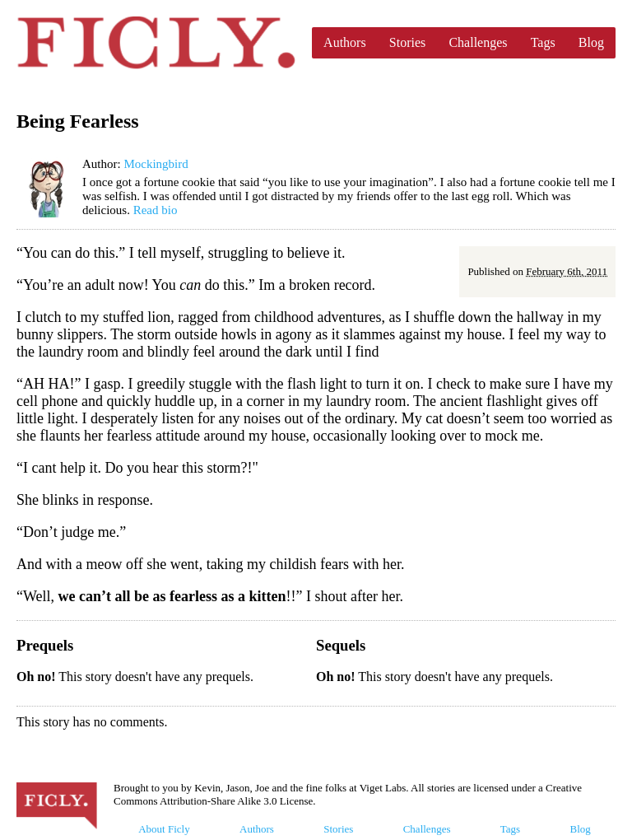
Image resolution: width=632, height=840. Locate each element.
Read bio (156, 210)
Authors (345, 42)
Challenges (478, 42)
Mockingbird (156, 164)
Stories (407, 42)
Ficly (156, 43)
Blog (591, 42)
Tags (543, 42)
